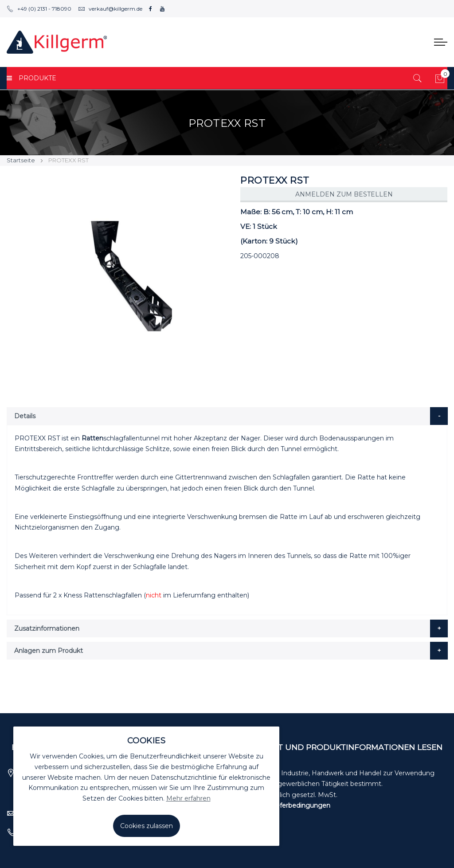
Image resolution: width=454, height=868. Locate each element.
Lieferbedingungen (300, 805)
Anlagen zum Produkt (49, 651)
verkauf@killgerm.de (110, 9)
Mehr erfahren (188, 798)
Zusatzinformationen (47, 628)
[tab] (227, 416)
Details (25, 416)
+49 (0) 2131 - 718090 (39, 9)
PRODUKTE (31, 78)
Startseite (21, 160)
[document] (146, 786)
